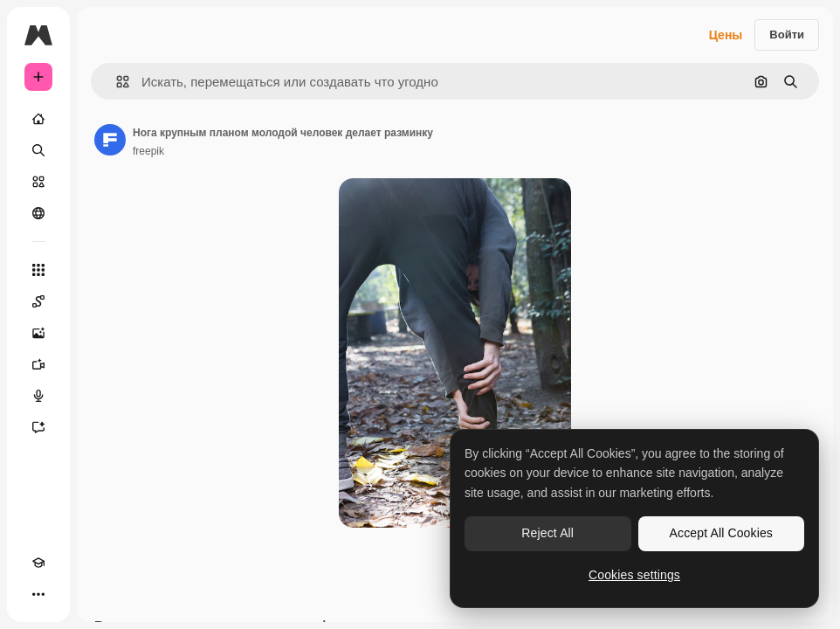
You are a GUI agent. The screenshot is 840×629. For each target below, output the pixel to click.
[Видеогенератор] (38, 364)
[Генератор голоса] (38, 396)
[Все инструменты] (38, 270)
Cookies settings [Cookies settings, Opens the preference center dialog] (634, 575)
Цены (726, 35)
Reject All (547, 533)
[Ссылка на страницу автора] (110, 140)
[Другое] (38, 594)
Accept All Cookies (721, 533)
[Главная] (38, 119)
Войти (787, 35)
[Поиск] (38, 150)
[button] (116, 82)
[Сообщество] (38, 213)
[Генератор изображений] (38, 333)
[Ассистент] (38, 427)
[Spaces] (38, 301)
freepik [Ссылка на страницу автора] (148, 151)
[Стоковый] (38, 182)
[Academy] (38, 563)
